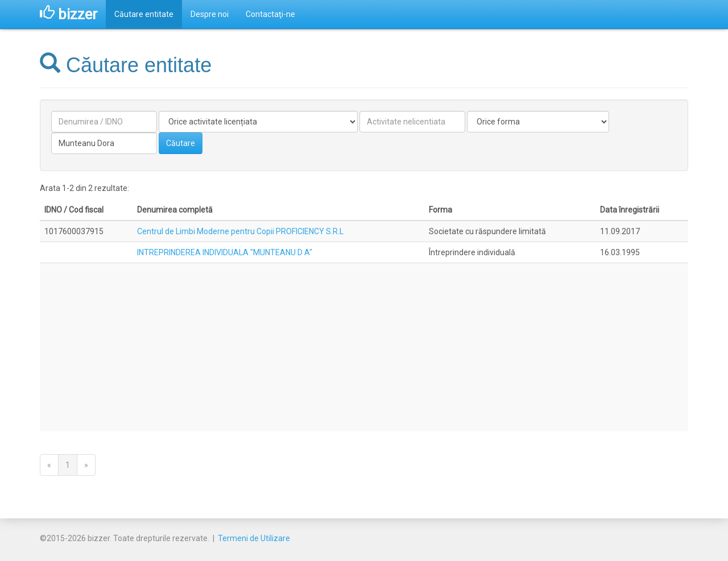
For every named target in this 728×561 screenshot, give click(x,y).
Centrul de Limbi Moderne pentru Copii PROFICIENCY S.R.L (240, 231)
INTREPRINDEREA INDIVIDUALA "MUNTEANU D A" (225, 252)
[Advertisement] (364, 347)
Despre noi (210, 14)
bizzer (69, 14)
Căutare (181, 143)
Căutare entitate (144, 14)
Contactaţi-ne (270, 14)
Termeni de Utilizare (254, 538)
